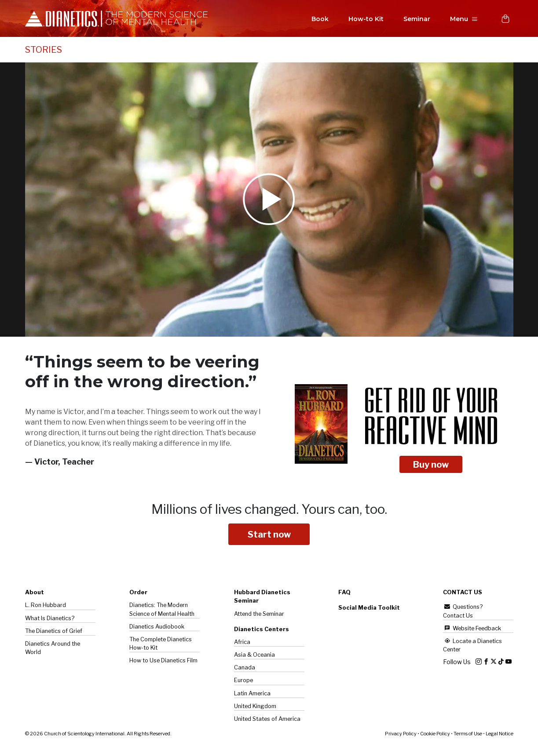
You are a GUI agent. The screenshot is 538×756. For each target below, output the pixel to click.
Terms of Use (468, 734)
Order (138, 593)
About (35, 593)
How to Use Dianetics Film (163, 661)
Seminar (415, 19)
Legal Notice (500, 734)
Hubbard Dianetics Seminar (262, 597)
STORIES (44, 51)
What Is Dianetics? (50, 619)
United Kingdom (255, 707)
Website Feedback (472, 629)
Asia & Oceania (254, 656)
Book (318, 19)
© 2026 (98, 734)
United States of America (267, 720)
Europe (243, 681)
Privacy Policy (401, 734)
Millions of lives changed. (269, 510)
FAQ (344, 593)
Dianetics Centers (262, 630)
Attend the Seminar (259, 615)
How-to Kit (364, 19)
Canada (245, 668)
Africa (242, 643)
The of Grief (54, 632)
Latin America (252, 694)
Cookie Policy (435, 734)
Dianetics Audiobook (157, 627)
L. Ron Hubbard (46, 606)
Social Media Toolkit (369, 609)
